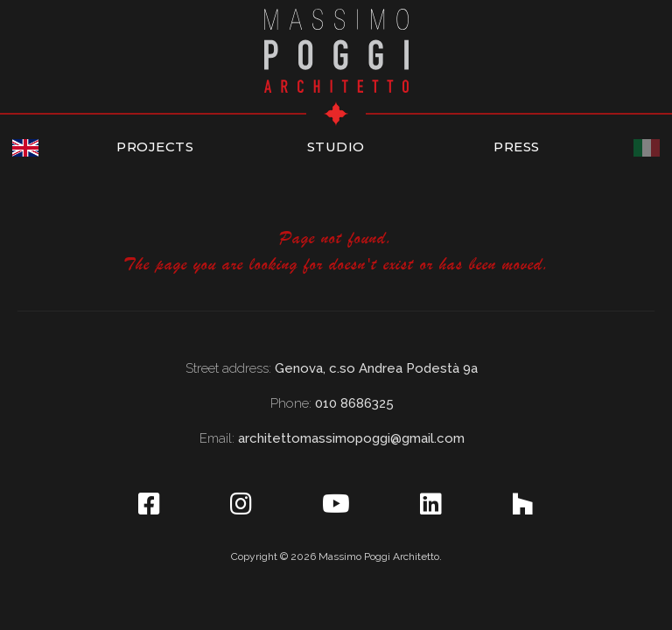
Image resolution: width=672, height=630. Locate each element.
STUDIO (336, 147)
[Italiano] (647, 148)
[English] (25, 148)
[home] (336, 49)
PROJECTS (155, 147)
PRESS (517, 147)
